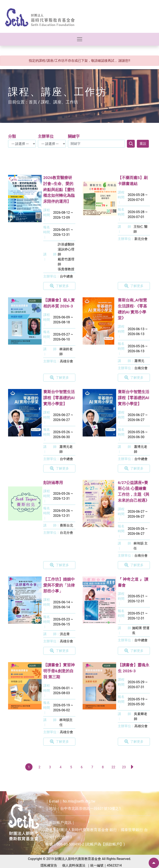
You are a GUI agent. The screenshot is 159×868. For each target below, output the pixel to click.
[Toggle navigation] (80, 39)
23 (124, 767)
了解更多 (59, 286)
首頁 (33, 102)
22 (113, 767)
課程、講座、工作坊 (59, 102)
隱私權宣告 (49, 865)
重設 (143, 144)
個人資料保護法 (74, 865)
